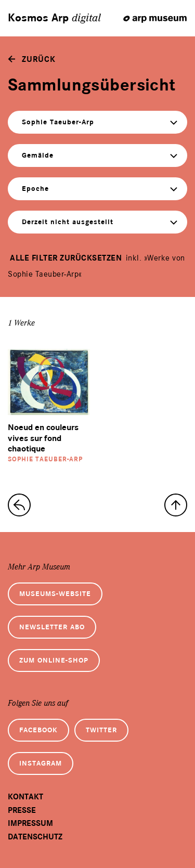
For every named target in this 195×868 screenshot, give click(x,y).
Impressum (30, 823)
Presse (22, 810)
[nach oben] (176, 505)
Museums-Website (55, 594)
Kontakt (25, 797)
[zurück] (32, 59)
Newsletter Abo (52, 627)
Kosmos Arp (54, 18)
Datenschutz (35, 837)
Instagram (41, 763)
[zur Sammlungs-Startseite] (19, 505)
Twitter (101, 730)
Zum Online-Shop (54, 660)
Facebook (38, 730)
